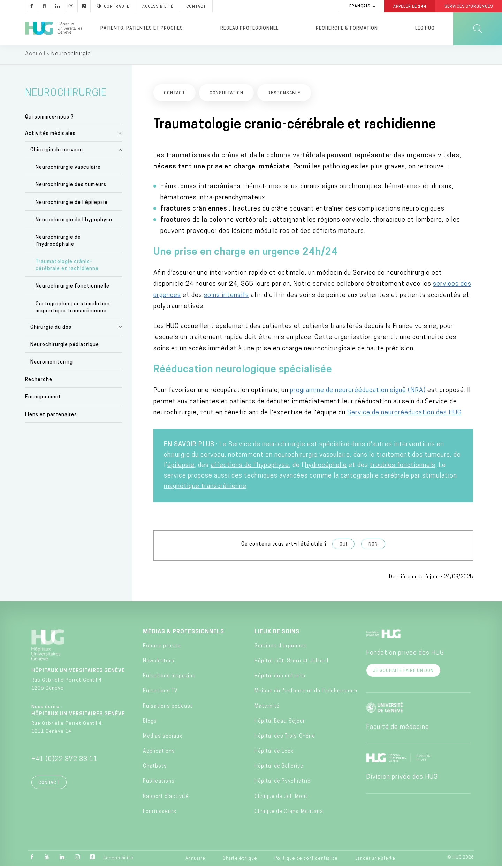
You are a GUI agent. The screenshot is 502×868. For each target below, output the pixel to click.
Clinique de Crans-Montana (289, 813)
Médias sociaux (163, 738)
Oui (343, 546)
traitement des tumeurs (413, 457)
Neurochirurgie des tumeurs (71, 187)
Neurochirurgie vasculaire (68, 170)
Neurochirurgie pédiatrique (65, 347)
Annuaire (195, 860)
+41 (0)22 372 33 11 (64, 761)
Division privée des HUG (402, 779)
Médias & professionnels (184, 634)
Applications (159, 753)
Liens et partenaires (51, 417)
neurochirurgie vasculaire (312, 457)
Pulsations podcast (168, 708)
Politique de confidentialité (306, 860)
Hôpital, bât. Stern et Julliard (291, 663)
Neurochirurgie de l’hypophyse (74, 222)
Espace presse (162, 648)
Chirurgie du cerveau (57, 152)
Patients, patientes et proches (142, 28)
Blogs (150, 723)
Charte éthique (240, 860)
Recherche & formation (347, 28)
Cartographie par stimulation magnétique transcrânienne (73, 309)
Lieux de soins (277, 634)
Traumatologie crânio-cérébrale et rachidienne (67, 268)
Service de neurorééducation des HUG (404, 415)
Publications (159, 783)
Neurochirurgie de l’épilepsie (72, 204)
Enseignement (43, 399)
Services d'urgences (281, 648)
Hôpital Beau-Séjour (280, 723)
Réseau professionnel (249, 28)
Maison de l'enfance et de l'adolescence (306, 693)
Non (373, 546)
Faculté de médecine (398, 729)
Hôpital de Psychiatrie (283, 783)
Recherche (39, 382)
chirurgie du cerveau (194, 457)
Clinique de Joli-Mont (281, 798)
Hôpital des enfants (280, 678)
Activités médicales (50, 135)
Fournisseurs (160, 813)
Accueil (35, 56)
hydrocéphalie (326, 467)
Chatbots (155, 768)
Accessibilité (118, 860)
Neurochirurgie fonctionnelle (73, 288)
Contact (49, 785)
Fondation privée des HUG (405, 655)
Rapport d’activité (166, 798)
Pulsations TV (160, 693)
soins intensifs (226, 297)
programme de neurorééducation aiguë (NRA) (358, 392)
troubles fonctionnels (403, 467)
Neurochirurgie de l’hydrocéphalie (58, 243)
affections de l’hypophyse (250, 467)
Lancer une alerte (375, 860)
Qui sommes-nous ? (49, 119)
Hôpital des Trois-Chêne (285, 738)
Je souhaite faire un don (403, 673)
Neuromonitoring (52, 364)
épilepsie (181, 467)
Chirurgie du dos (51, 329)
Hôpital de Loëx (274, 753)
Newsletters (159, 663)
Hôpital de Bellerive (279, 768)
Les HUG (425, 28)
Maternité (267, 708)
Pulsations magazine (169, 678)
